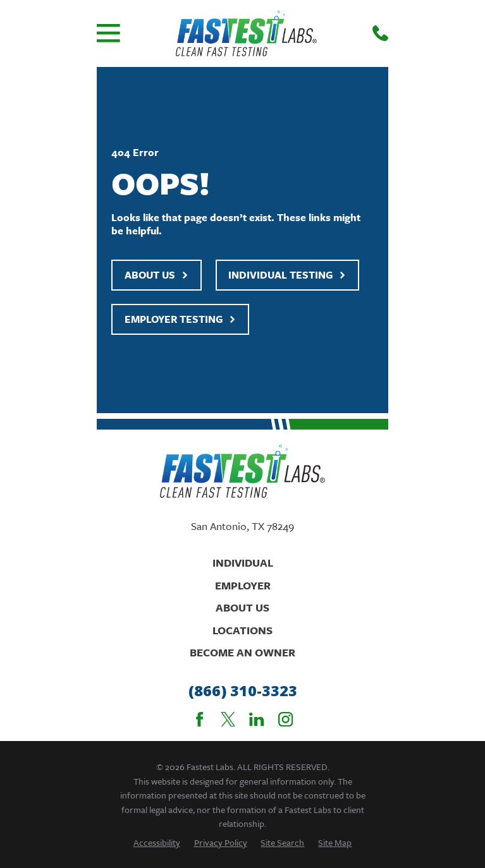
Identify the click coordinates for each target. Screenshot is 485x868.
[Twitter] (228, 719)
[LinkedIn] (256, 719)
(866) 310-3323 (243, 691)
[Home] (246, 33)
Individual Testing (287, 275)
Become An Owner (242, 652)
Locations (242, 630)
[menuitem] (157, 842)
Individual (243, 563)
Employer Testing (180, 319)
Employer (243, 585)
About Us (157, 275)
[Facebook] (200, 719)
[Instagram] (285, 719)
